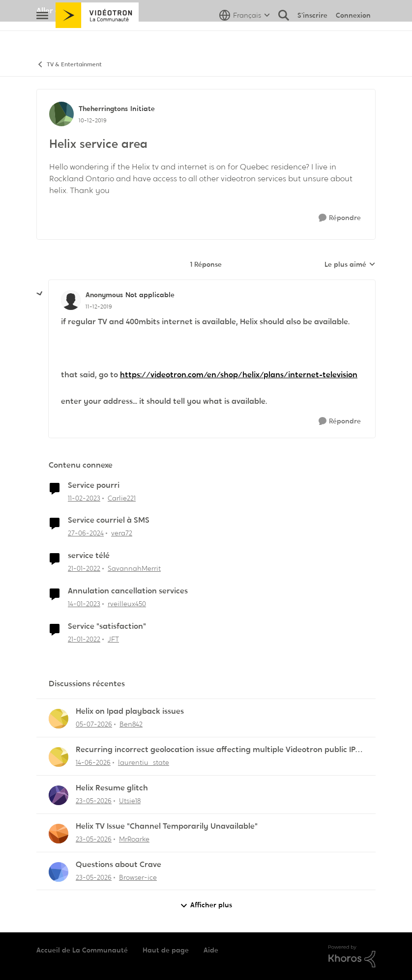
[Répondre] (340, 218)
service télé (89, 556)
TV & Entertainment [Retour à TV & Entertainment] (69, 65)
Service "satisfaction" (107, 626)
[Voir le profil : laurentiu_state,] (59, 757)
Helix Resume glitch (112, 788)
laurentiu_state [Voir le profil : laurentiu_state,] (144, 762)
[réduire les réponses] (40, 294)
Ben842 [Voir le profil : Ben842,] (131, 724)
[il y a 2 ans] (86, 533)
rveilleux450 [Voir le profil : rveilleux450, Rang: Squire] (127, 604)
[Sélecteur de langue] (245, 37)
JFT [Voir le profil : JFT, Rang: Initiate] (113, 639)
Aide (211, 950)
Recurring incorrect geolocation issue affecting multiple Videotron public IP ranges (216, 750)
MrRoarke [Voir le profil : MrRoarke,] (134, 839)
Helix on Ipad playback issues (130, 711)
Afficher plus (206, 905)
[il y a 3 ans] (84, 498)
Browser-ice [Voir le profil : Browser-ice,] (138, 877)
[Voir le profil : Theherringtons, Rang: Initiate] (61, 114)
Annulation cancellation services (128, 591)
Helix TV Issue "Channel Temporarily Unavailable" (167, 826)
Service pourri (94, 485)
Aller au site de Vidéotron (83, 11)
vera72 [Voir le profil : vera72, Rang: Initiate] (122, 533)
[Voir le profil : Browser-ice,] (59, 872)
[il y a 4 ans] (84, 569)
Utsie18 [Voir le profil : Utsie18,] (130, 801)
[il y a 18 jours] (94, 724)
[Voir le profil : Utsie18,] (59, 795)
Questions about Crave (118, 865)
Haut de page (166, 950)
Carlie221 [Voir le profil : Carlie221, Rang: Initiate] (122, 498)
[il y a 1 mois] (93, 763)
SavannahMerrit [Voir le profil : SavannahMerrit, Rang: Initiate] (134, 568)
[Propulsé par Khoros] (352, 956)
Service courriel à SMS (109, 520)
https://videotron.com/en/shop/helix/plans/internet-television (239, 375)
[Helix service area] (99, 307)
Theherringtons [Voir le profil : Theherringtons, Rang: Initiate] (103, 109)
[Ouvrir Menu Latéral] (42, 37)
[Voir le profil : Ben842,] (59, 719)
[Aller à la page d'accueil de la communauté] (97, 37)
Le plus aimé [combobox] (350, 265)
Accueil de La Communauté (82, 950)
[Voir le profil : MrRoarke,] (59, 834)
